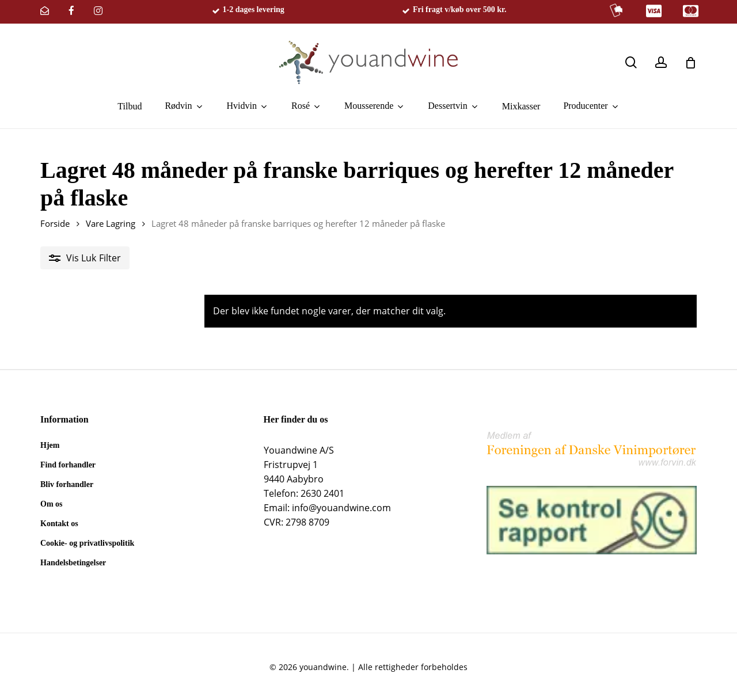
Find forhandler (68, 465)
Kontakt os (59, 524)
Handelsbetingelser (73, 563)
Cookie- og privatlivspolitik (87, 543)
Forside (55, 223)
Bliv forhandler (67, 484)
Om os (52, 504)
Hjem (50, 445)
